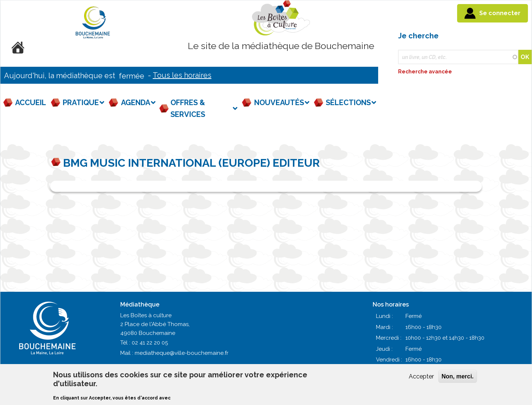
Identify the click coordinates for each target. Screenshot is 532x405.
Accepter (421, 376)
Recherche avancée (426, 72)
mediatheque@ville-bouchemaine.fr (182, 353)
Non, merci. (458, 376)
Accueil (31, 103)
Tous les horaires (182, 75)
